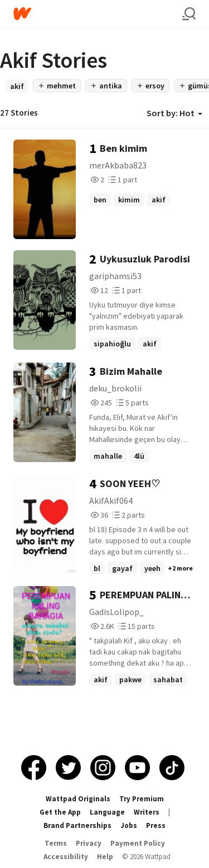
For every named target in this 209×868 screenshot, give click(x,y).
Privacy (89, 843)
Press (156, 825)
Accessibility (66, 857)
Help (105, 857)
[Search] (189, 14)
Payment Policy (138, 843)
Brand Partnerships (77, 825)
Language (107, 812)
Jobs (129, 825)
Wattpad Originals (78, 799)
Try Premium (142, 799)
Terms (56, 843)
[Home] (98, 14)
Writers (147, 812)
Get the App (60, 812)
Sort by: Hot (174, 113)
